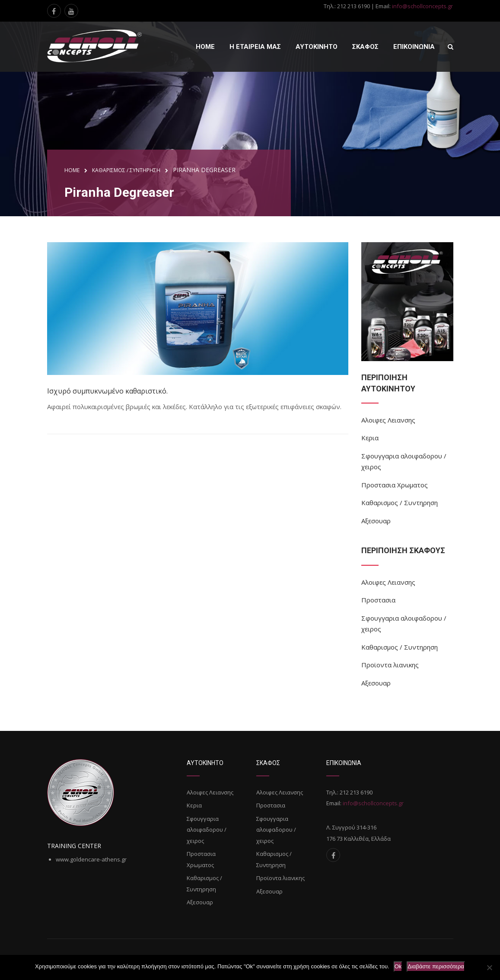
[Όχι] (489, 967)
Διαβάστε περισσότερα (436, 966)
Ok (398, 966)
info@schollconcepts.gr (422, 6)
